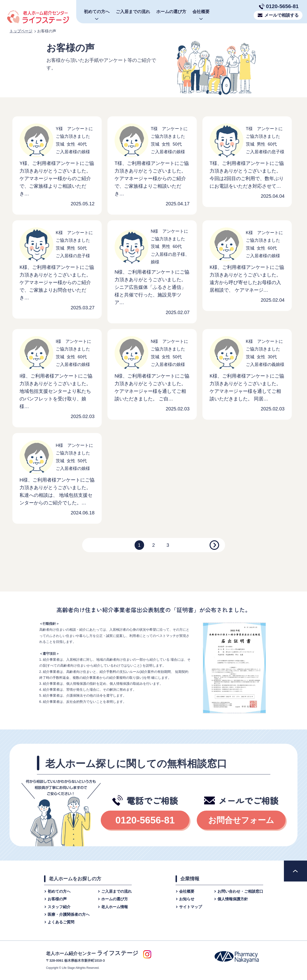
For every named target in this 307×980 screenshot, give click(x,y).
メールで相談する (282, 15)
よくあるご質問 (61, 922)
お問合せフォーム (241, 820)
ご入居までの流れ (133, 12)
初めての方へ (59, 891)
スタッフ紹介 (59, 907)
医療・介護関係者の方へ (69, 914)
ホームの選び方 (171, 12)
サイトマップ (191, 907)
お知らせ (187, 899)
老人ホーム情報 (115, 907)
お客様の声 (57, 899)
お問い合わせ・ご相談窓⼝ (240, 891)
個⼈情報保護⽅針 (233, 899)
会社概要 (187, 891)
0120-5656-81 (282, 6)
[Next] (214, 545)
